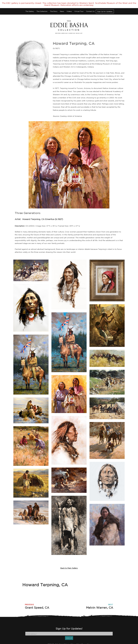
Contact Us (90, 11)
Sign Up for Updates (105, 11)
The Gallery (30, 11)
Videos (69, 11)
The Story (54, 11)
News (62, 11)
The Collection (42, 11)
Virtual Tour (79, 11)
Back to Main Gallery (69, 568)
